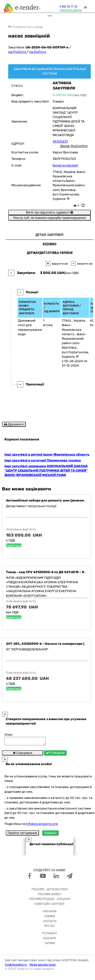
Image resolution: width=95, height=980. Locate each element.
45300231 (60, 141)
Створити (55, 754)
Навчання (50, 913)
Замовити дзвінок (67, 10)
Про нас (49, 927)
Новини (50, 918)
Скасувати (23, 754)
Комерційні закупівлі (49, 905)
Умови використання (42, 966)
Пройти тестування (22, 834)
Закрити (50, 834)
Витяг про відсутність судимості (49, 212)
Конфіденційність (16, 966)
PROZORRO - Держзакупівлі (50, 891)
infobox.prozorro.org (42, 825)
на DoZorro (38, 52)
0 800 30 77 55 (65, 7)
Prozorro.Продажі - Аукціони (49, 900)
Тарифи (50, 945)
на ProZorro (18, 52)
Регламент (50, 935)
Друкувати (14, 424)
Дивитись (14, 545)
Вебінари (49, 940)
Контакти (50, 923)
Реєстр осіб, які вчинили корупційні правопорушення (49, 218)
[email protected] (65, 165)
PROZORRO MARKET (50, 896)
